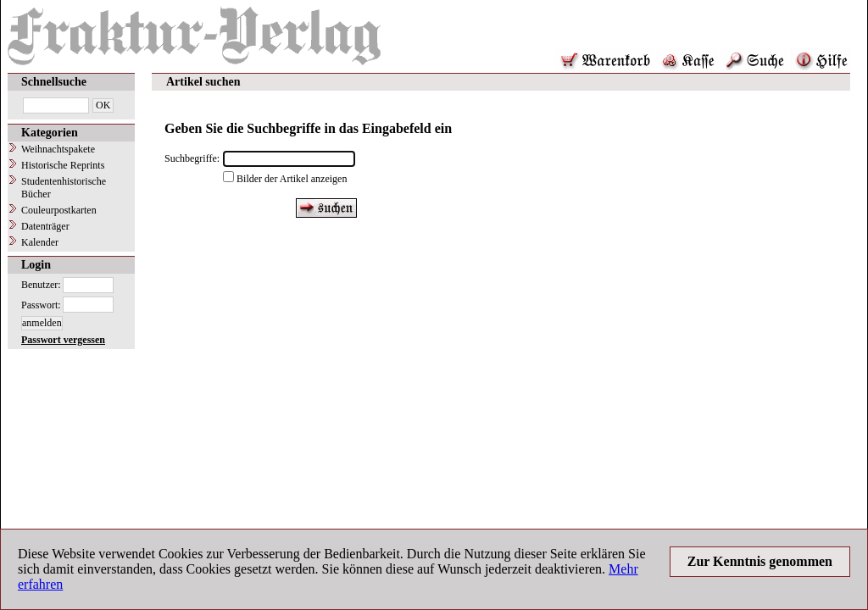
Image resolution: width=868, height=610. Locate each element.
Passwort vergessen (63, 340)
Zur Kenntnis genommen (760, 561)
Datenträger (45, 226)
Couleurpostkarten (59, 210)
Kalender (40, 242)
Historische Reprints (63, 165)
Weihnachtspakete (58, 149)
